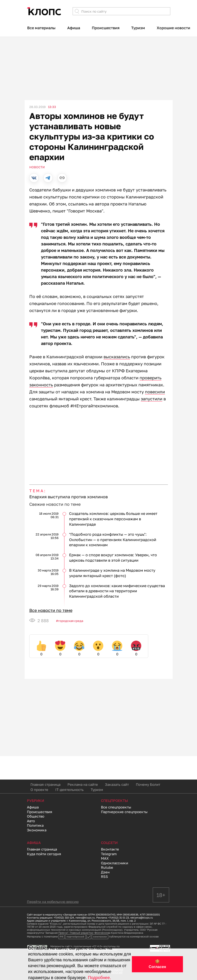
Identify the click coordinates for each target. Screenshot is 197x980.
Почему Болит (148, 784)
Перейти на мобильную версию (53, 902)
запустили (152, 399)
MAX (105, 858)
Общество (36, 816)
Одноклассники (115, 863)
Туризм (138, 28)
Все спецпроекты (116, 807)
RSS (104, 876)
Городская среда (71, 621)
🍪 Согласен (157, 964)
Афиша (74, 28)
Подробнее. (99, 978)
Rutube (107, 867)
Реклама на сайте (83, 784)
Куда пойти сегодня (44, 854)
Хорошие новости (173, 28)
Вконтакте (110, 849)
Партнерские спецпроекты (124, 812)
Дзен (105, 872)
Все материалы (41, 28)
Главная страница (45, 784)
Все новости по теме (51, 610)
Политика (35, 825)
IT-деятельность (69, 790)
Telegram (109, 854)
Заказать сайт (117, 784)
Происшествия (106, 28)
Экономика (37, 830)
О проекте (39, 790)
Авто (31, 821)
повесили (155, 392)
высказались (117, 357)
